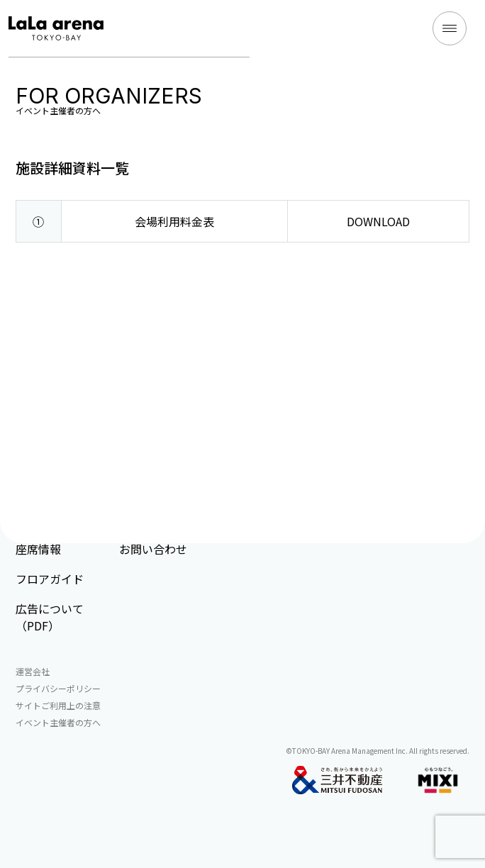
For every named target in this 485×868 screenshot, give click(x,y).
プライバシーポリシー (58, 688)
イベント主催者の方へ (58, 722)
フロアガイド (50, 579)
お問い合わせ (153, 549)
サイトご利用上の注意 (58, 705)
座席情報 (38, 549)
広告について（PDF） (50, 617)
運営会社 (33, 671)
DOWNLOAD (378, 221)
